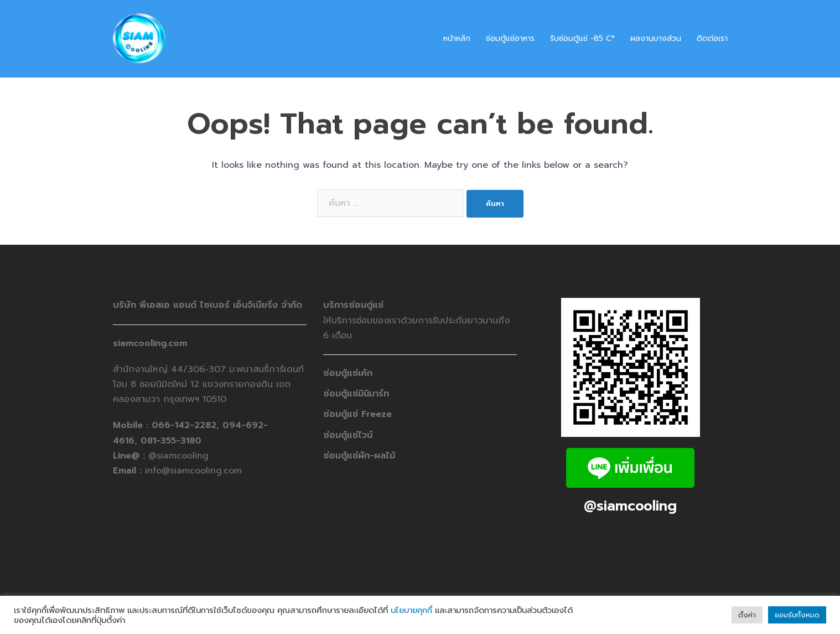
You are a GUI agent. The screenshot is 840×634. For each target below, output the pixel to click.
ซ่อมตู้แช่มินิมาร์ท (356, 394)
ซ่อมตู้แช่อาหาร (510, 38)
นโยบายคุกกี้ (411, 610)
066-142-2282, (187, 425)
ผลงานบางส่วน (656, 38)
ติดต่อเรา (712, 38)
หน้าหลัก (457, 38)
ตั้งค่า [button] (747, 615)
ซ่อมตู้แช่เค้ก (348, 373)
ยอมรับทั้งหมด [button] (797, 615)
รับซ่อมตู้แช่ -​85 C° (582, 38)
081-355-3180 (171, 441)
